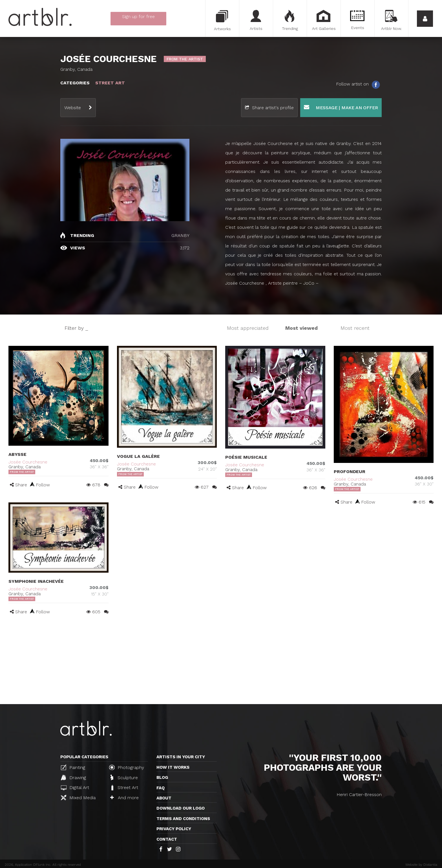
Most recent (355, 328)
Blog (162, 777)
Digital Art (75, 787)
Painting (73, 767)
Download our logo (181, 808)
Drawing (73, 777)
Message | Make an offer (341, 107)
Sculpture (124, 777)
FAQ (161, 788)
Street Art (124, 788)
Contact (167, 839)
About (164, 798)
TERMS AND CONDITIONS (183, 819)
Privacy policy (174, 829)
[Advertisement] (221, 662)
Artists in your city (181, 757)
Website (73, 108)
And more (124, 798)
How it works (173, 767)
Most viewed (301, 328)
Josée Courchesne (28, 462)
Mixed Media (78, 797)
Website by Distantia (421, 865)
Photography (127, 767)
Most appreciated (248, 328)
